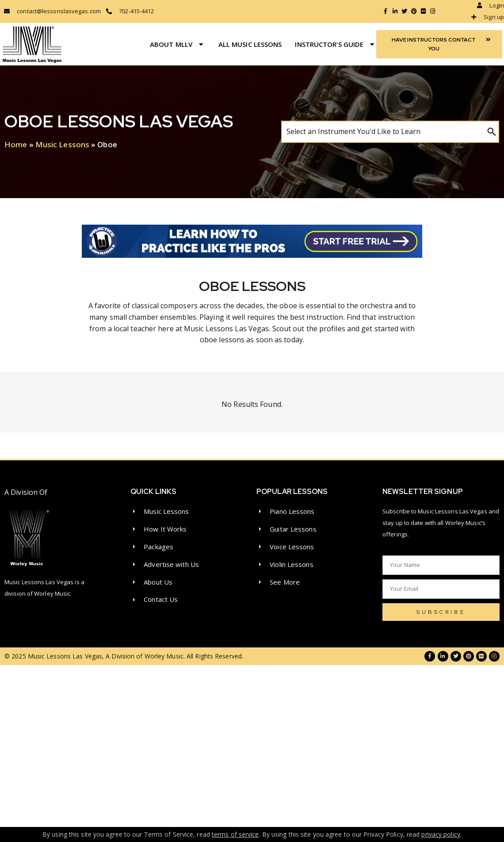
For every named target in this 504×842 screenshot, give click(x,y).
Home (16, 144)
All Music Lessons (250, 44)
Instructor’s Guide (336, 44)
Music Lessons (62, 144)
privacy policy (441, 834)
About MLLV (178, 44)
